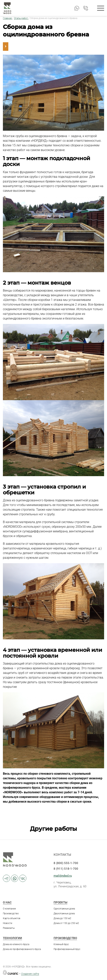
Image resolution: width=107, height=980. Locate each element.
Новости (8, 923)
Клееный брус (61, 944)
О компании (9, 909)
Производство (11, 914)
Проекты (60, 902)
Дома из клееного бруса (16, 944)
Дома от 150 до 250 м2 (66, 923)
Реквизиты (9, 928)
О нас (7, 902)
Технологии (12, 938)
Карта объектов (12, 918)
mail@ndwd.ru (63, 876)
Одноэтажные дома (64, 909)
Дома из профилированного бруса (22, 949)
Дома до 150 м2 (62, 918)
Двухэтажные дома (64, 914)
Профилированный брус (67, 949)
